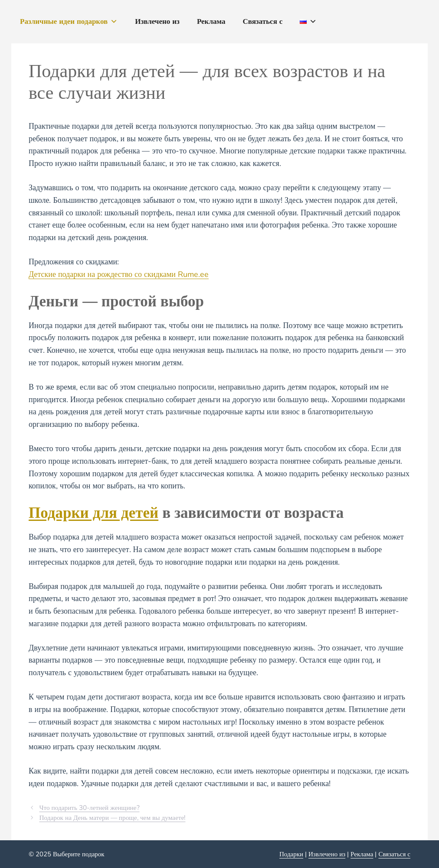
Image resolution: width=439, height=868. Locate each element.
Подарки (291, 854)
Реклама (211, 21)
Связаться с (262, 21)
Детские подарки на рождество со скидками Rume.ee (119, 274)
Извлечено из (157, 21)
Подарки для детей (93, 513)
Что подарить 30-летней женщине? (89, 808)
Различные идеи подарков (69, 22)
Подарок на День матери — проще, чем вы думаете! (112, 818)
